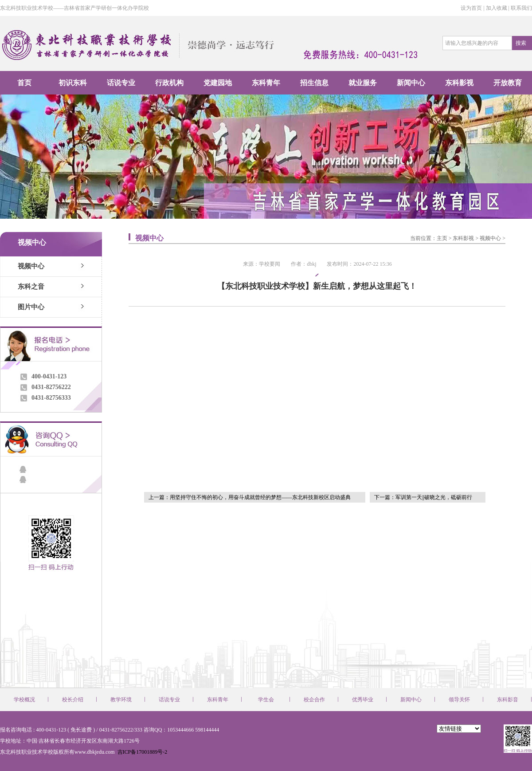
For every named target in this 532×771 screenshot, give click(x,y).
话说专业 (121, 83)
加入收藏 (497, 8)
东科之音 (31, 287)
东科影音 (508, 700)
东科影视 (459, 83)
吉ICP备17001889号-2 (142, 752)
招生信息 (314, 83)
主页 (442, 238)
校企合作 (314, 700)
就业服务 (363, 83)
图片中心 (31, 307)
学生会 (266, 700)
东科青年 (266, 83)
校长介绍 (73, 700)
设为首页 (471, 8)
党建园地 (218, 83)
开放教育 (508, 83)
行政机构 (169, 83)
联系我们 (521, 8)
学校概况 (24, 700)
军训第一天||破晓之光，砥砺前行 (434, 497)
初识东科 (73, 83)
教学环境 (121, 700)
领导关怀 (459, 700)
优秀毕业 (363, 700)
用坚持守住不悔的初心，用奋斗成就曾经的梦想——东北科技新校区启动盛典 (260, 497)
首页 (24, 83)
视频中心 (31, 266)
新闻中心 (411, 83)
